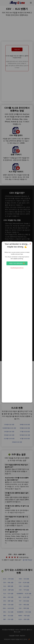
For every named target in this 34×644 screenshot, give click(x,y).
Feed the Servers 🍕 (17, 263)
